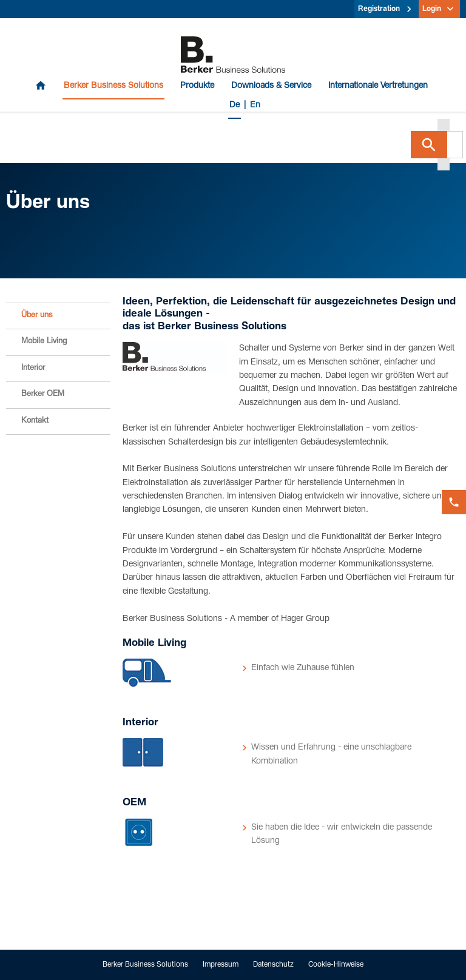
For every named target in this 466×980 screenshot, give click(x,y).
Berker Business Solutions (113, 86)
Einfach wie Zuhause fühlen (303, 668)
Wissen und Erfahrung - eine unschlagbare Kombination (331, 754)
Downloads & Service (271, 86)
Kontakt (35, 421)
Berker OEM (43, 394)
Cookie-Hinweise (336, 965)
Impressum (221, 965)
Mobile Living (44, 342)
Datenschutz (273, 965)
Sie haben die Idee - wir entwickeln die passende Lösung (342, 834)
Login (432, 9)
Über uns (37, 316)
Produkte (197, 86)
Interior (33, 368)
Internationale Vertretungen (378, 86)
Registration (379, 9)
